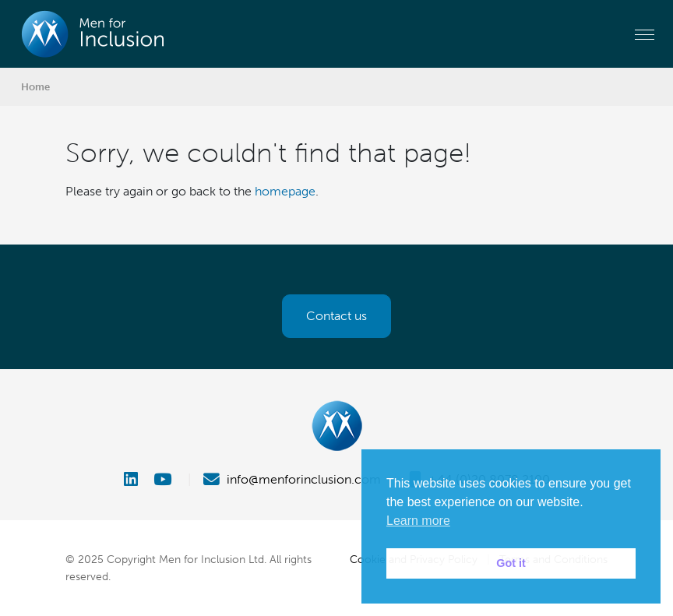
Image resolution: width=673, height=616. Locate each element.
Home (35, 87)
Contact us (336, 316)
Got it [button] (511, 563)
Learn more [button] (418, 521)
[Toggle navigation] (645, 34)
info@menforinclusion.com (292, 479)
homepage (285, 191)
